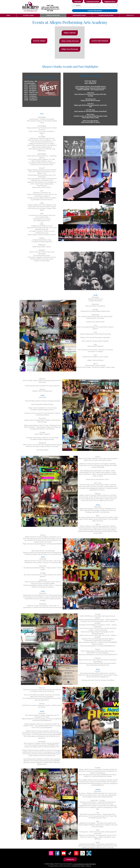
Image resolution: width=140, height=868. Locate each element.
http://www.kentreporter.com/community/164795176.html (98, 655)
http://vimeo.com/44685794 (108, 642)
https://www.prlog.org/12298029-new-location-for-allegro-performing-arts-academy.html (42, 746)
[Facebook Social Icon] (57, 853)
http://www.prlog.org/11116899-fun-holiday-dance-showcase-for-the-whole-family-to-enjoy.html (42, 736)
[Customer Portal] (93, 1)
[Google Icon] (83, 853)
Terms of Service (65, 866)
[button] (28, 15)
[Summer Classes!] (39, 41)
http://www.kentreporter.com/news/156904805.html (98, 646)
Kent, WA (50, 5)
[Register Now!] (110, 1)
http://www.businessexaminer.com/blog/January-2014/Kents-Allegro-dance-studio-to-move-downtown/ (43, 553)
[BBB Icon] (89, 853)
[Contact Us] (70, 859)
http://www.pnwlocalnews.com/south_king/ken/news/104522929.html (101, 784)
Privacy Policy (53, 866)
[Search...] (95, 6)
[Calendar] (78, 1)
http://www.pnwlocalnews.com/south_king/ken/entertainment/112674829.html (45, 720)
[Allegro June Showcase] (70, 49)
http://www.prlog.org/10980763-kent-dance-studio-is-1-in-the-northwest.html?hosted (100, 776)
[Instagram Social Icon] (51, 853)
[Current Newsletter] (95, 11)
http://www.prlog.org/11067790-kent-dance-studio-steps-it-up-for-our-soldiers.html (45, 755)
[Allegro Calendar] (70, 33)
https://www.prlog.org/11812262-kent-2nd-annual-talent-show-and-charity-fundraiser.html (98, 664)
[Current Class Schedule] (100, 41)
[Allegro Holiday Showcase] (70, 41)
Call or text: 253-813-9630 (50, 7)
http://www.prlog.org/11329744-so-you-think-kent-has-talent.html (46, 699)
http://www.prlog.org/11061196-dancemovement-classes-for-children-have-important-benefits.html (42, 763)
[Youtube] (64, 853)
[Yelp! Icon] (76, 853)
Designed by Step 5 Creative (81, 866)
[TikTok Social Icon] (70, 853)
